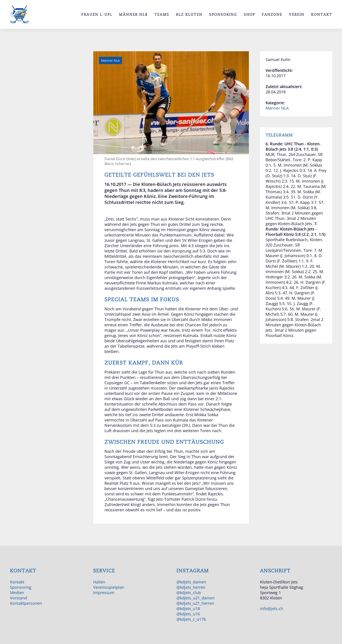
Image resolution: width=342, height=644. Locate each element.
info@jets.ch (272, 609)
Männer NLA (277, 108)
